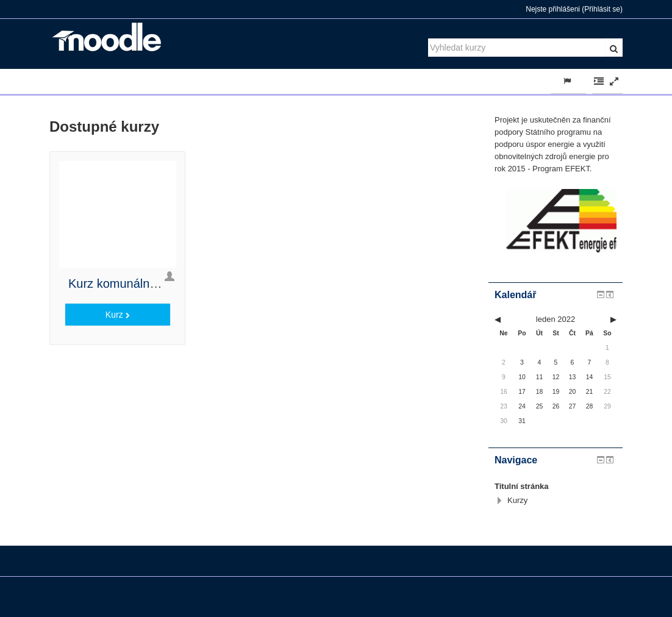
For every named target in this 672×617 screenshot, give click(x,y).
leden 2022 (556, 319)
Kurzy (517, 500)
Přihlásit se (602, 9)
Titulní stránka (522, 486)
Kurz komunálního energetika (148, 284)
